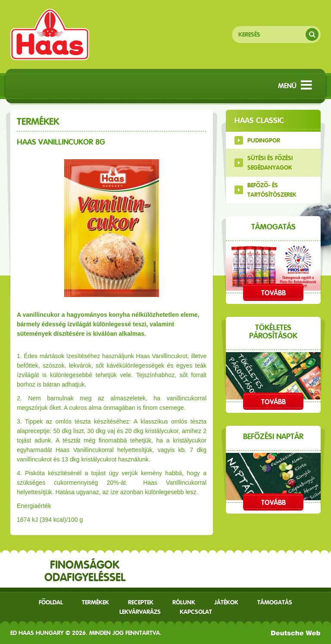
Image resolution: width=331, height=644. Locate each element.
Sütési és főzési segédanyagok (270, 163)
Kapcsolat (196, 612)
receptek (141, 602)
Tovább (273, 293)
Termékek (95, 602)
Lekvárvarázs (140, 612)
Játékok (226, 602)
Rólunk (184, 602)
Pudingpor (264, 140)
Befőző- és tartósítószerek (272, 190)
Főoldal (51, 602)
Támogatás (275, 602)
